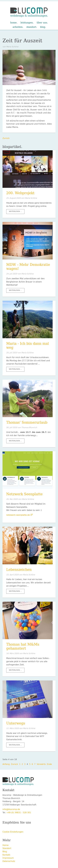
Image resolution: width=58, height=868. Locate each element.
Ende (49, 764)
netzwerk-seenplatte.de (18, 515)
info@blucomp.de (11, 809)
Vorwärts (41, 764)
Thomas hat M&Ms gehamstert (23, 646)
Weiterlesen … (17, 212)
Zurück (6, 138)
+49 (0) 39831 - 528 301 (19, 813)
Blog (43, 27)
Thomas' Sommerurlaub (27, 422)
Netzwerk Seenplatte (24, 494)
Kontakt (6, 855)
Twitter (10, 828)
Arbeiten (18, 27)
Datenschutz (9, 861)
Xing (15, 828)
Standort (31, 27)
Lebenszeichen (19, 570)
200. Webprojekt (20, 193)
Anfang (6, 764)
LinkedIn (20, 828)
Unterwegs (16, 723)
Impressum (8, 858)
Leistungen (27, 23)
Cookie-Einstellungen (13, 832)
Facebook (5, 828)
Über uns (42, 23)
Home (13, 23)
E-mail (25, 828)
